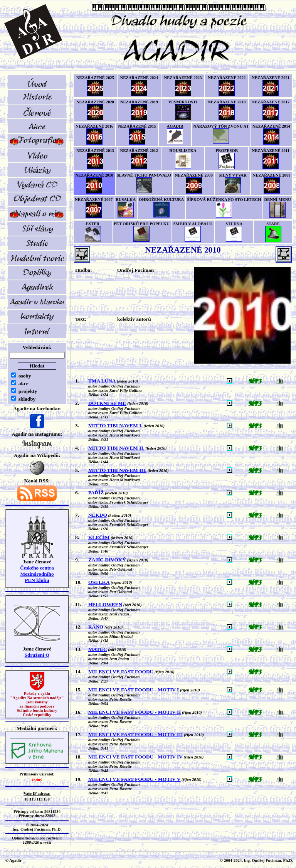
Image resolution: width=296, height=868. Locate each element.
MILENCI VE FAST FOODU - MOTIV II (135, 712)
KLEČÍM (99, 537)
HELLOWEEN (105, 604)
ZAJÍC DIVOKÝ (107, 560)
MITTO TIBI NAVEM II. (116, 448)
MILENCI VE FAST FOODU (121, 672)
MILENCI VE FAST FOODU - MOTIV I (134, 690)
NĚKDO (98, 515)
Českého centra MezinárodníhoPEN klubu (37, 574)
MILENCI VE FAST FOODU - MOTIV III (136, 734)
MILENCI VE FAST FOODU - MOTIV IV (135, 757)
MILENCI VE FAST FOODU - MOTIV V (134, 779)
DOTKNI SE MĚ (107, 403)
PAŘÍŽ (96, 493)
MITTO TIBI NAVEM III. (117, 470)
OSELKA (99, 582)
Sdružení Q (37, 655)
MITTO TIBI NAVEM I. (115, 426)
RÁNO (96, 627)
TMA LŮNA (102, 381)
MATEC (98, 649)
